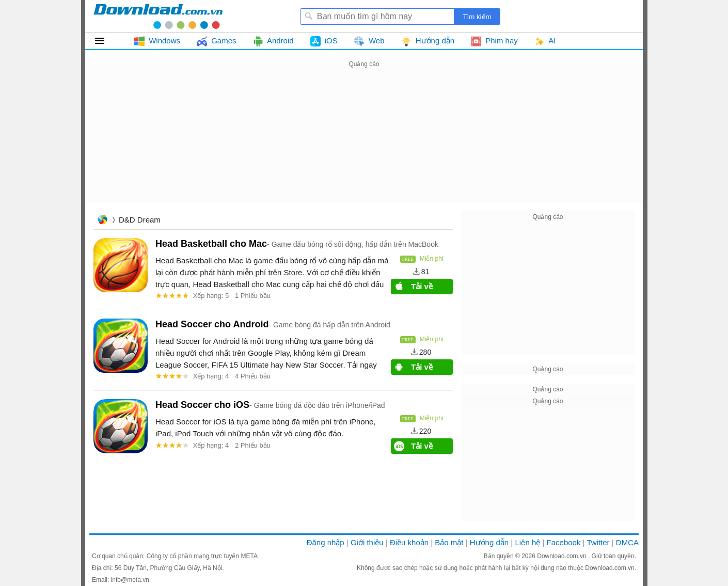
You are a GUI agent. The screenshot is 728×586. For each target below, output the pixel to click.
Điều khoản (409, 542)
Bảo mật (449, 542)
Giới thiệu (367, 542)
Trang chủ (102, 221)
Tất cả (106, 41)
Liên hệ (527, 542)
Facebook (564, 542)
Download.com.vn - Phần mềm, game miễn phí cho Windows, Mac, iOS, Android (158, 16)
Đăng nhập (326, 542)
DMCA (627, 542)
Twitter (598, 542)
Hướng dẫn (489, 542)
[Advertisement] (364, 142)
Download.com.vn (563, 556)
